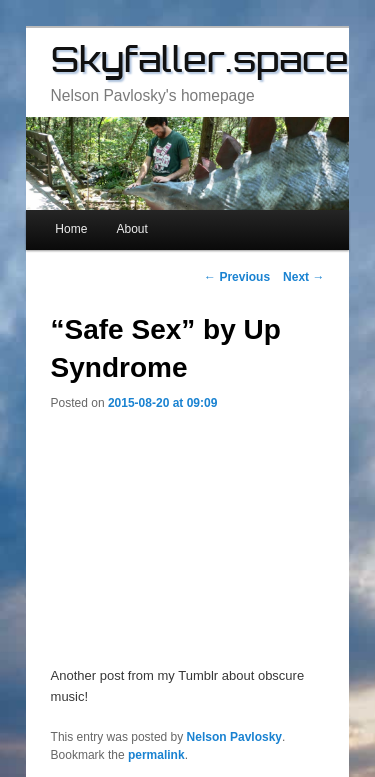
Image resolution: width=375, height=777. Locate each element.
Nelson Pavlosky (234, 737)
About (131, 229)
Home (71, 229)
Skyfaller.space (200, 59)
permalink (156, 755)
